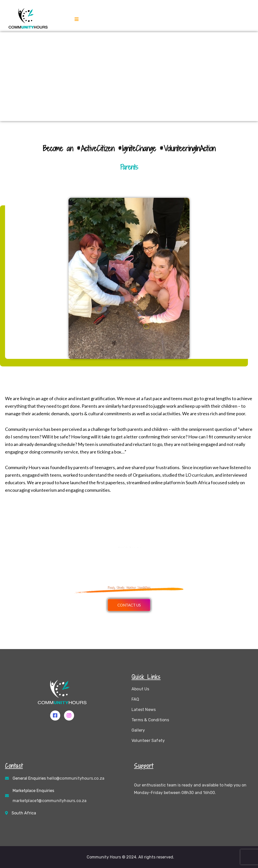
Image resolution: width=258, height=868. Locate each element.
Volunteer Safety (148, 741)
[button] (129, 605)
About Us (140, 689)
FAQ (135, 699)
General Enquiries (58, 778)
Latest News (144, 710)
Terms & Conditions (150, 720)
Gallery (138, 730)
